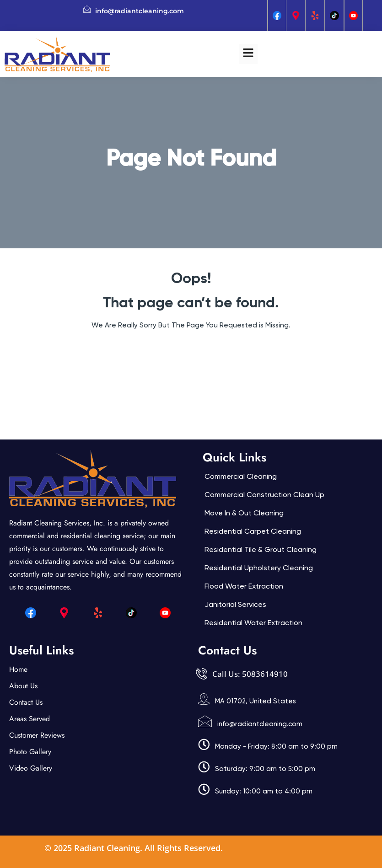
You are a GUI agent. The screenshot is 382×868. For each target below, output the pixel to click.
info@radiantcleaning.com (260, 724)
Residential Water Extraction (253, 623)
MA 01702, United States (256, 701)
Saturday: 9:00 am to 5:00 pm (265, 769)
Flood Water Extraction (244, 586)
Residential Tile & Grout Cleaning (261, 549)
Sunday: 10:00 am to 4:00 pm (264, 791)
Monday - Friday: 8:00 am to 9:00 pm (276, 746)
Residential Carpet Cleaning (253, 531)
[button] (248, 54)
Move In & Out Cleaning (244, 513)
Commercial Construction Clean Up (264, 495)
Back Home (191, 353)
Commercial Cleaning (241, 476)
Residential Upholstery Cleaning (259, 568)
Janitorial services (235, 604)
